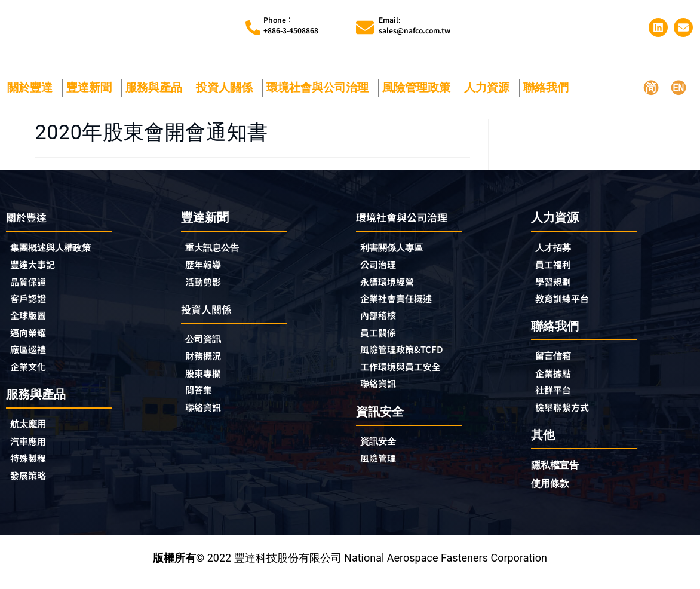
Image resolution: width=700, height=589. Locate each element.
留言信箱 (557, 360)
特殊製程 (32, 468)
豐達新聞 (92, 88)
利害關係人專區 (398, 248)
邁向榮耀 (32, 338)
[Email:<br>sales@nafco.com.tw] (365, 27)
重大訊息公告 (217, 248)
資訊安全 (382, 450)
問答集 (201, 397)
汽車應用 (35, 450)
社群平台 (557, 396)
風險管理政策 (419, 88)
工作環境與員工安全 (409, 374)
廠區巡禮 (32, 356)
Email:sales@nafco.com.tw (415, 25)
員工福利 (557, 266)
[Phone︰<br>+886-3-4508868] (253, 28)
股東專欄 (210, 379)
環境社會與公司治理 (320, 88)
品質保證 (32, 284)
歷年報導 (207, 266)
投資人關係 (227, 88)
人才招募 (557, 248)
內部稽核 (382, 320)
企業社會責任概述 (403, 302)
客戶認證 (32, 302)
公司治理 (385, 266)
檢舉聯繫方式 (567, 414)
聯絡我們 (549, 88)
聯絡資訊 (207, 415)
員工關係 (382, 338)
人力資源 (490, 88)
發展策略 (32, 486)
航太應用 (35, 432)
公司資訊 (210, 343)
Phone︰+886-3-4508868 (291, 25)
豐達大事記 (37, 266)
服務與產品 (157, 88)
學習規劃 (557, 284)
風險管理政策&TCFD (410, 356)
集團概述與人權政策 (59, 248)
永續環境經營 (392, 284)
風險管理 (382, 468)
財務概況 (210, 361)
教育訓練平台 (567, 302)
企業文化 (32, 374)
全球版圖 (32, 320)
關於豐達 (33, 88)
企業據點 (557, 378)
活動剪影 (207, 284)
